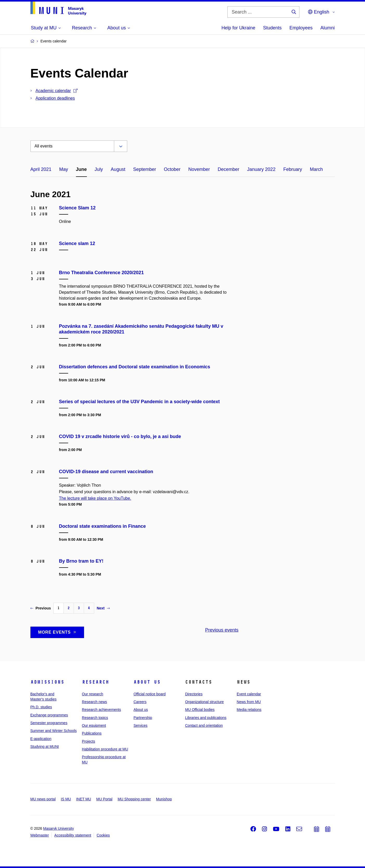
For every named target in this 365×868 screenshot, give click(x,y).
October (172, 169)
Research (95, 682)
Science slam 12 (77, 243)
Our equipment (94, 725)
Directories (194, 694)
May (64, 169)
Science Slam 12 (77, 208)
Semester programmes (49, 723)
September (145, 169)
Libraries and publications (206, 718)
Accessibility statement (73, 835)
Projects (89, 741)
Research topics (95, 718)
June (81, 169)
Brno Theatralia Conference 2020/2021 (101, 273)
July (99, 169)
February (293, 169)
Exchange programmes (49, 715)
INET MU (84, 799)
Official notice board (149, 694)
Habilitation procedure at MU (105, 749)
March (316, 169)
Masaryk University (59, 828)
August (118, 169)
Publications (92, 733)
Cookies (103, 835)
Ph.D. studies (41, 707)
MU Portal (104, 799)
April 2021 (41, 169)
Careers (140, 702)
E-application (41, 739)
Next (103, 608)
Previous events (222, 630)
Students (272, 28)
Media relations (249, 710)
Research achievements (101, 710)
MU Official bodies (200, 710)
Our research (93, 694)
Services (140, 725)
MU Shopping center (134, 799)
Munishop (164, 799)
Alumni (327, 28)
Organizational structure (204, 702)
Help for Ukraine (238, 28)
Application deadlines (55, 98)
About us (147, 682)
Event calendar (249, 694)
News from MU (249, 702)
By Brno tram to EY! (81, 561)
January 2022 (261, 169)
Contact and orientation (204, 725)
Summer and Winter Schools (54, 731)
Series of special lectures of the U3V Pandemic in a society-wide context (139, 402)
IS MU (66, 799)
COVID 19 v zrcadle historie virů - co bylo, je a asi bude (120, 436)
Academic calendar (57, 91)
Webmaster (40, 835)
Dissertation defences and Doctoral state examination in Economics (135, 367)
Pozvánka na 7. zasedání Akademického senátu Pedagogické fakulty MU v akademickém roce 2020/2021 (141, 329)
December (229, 169)
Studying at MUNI (45, 747)
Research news (95, 702)
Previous (41, 608)
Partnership (143, 718)
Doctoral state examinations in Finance (103, 526)
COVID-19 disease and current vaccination (106, 472)
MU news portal (43, 799)
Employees (301, 28)
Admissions (47, 682)
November (199, 169)
